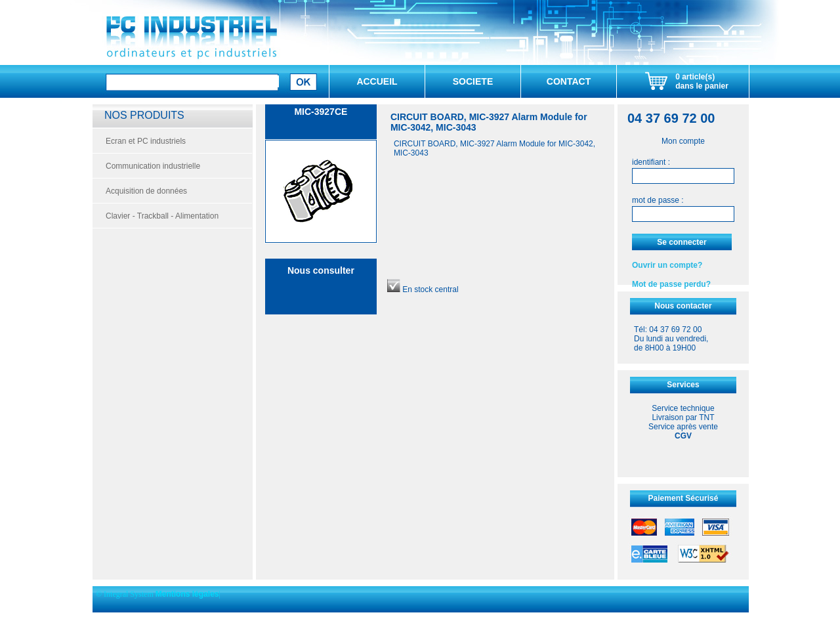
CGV (683, 436)
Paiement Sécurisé (683, 498)
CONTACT (569, 81)
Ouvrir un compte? (667, 265)
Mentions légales (187, 594)
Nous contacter (683, 306)
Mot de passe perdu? (671, 284)
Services (683, 385)
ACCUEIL (377, 81)
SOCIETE (473, 81)
